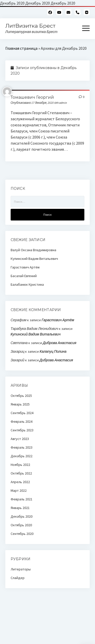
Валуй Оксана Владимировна (33, 250)
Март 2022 (19, 490)
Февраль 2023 (22, 447)
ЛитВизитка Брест (30, 26)
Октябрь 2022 (21, 473)
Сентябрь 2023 (22, 430)
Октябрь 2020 (21, 525)
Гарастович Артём (25, 267)
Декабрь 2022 (22, 456)
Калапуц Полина (53, 351)
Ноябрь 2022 (20, 465)
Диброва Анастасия (60, 343)
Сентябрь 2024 (22, 413)
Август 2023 (20, 439)
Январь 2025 (20, 404)
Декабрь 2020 (22, 516)
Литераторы (21, 569)
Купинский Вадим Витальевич (34, 259)
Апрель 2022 (20, 482)
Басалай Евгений (24, 276)
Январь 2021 (20, 508)
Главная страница (21, 48)
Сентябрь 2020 (22, 534)
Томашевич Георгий (32, 97)
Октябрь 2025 (21, 396)
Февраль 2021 (22, 499)
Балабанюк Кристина (27, 284)
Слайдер (18, 578)
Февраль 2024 (22, 421)
